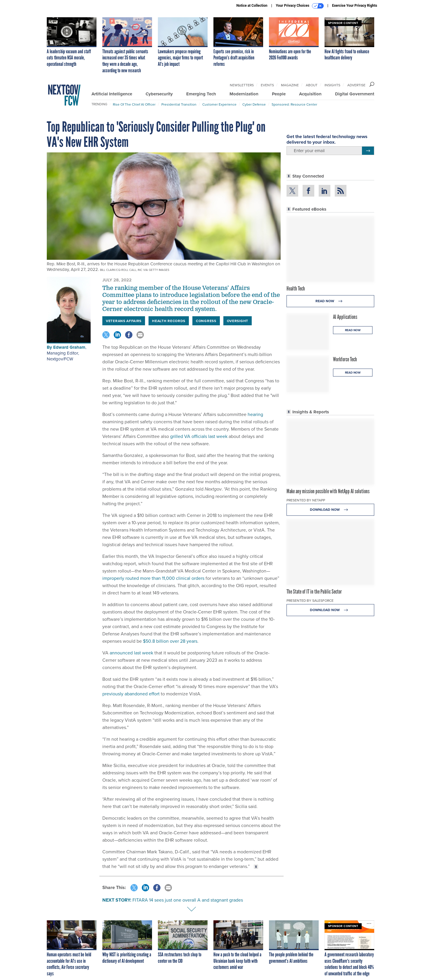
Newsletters (242, 85)
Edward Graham (69, 347)
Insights (332, 85)
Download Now (331, 510)
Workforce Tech (345, 359)
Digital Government (355, 94)
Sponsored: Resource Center (294, 104)
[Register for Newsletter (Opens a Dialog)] (368, 151)
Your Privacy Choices (300, 6)
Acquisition (310, 94)
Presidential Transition (179, 104)
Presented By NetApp (306, 500)
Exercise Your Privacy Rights (355, 6)
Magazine (290, 85)
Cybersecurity (159, 94)
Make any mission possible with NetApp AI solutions (328, 491)
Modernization (244, 94)
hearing (255, 414)
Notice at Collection (252, 6)
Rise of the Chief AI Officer (134, 104)
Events (267, 85)
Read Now (331, 301)
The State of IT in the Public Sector (314, 592)
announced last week (131, 653)
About (312, 85)
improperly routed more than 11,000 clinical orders (153, 578)
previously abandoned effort (131, 694)
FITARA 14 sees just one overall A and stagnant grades (188, 900)
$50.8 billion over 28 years (170, 641)
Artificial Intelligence (112, 94)
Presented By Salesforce (310, 600)
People (279, 94)
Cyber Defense (254, 104)
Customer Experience (219, 104)
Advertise (356, 85)
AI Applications (345, 317)
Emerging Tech (201, 94)
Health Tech (296, 288)
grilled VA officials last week (199, 436)
